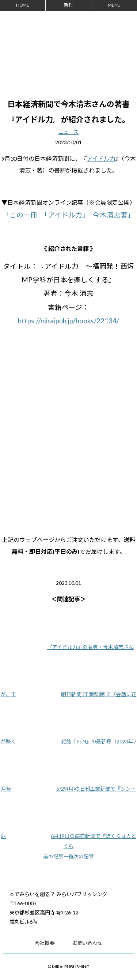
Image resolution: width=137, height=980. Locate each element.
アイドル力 (101, 158)
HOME (23, 5)
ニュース (68, 132)
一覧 (69, 856)
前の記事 (53, 856)
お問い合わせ (88, 943)
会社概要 (45, 943)
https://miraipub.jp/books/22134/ (69, 321)
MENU (114, 5)
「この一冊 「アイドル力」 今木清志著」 (68, 215)
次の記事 (84, 856)
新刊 (68, 5)
